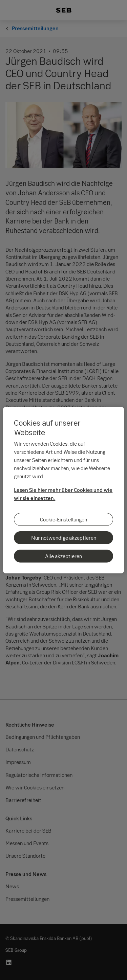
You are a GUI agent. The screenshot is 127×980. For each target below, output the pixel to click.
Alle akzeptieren (63, 556)
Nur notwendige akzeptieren (64, 538)
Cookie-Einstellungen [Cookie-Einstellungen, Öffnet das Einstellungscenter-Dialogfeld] (63, 519)
